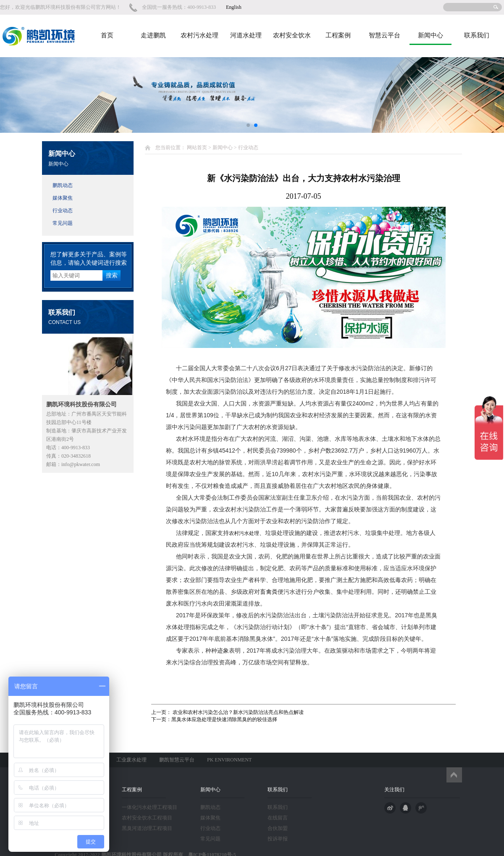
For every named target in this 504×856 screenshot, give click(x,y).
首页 (107, 35)
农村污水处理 (199, 35)
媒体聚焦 (63, 198)
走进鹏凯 (153, 35)
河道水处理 (246, 35)
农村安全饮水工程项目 (147, 818)
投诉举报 (278, 839)
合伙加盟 (278, 828)
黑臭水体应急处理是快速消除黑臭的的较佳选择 (224, 719)
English (234, 7)
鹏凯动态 (63, 185)
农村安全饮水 (292, 35)
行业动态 (63, 211)
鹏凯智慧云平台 (177, 760)
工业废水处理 (131, 760)
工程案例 (338, 35)
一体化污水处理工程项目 (150, 807)
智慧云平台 (385, 35)
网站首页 (197, 147)
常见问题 (63, 223)
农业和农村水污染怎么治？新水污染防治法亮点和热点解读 (238, 712)
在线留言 (278, 818)
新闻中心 (430, 35)
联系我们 (477, 35)
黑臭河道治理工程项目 (147, 828)
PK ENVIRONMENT (229, 760)
